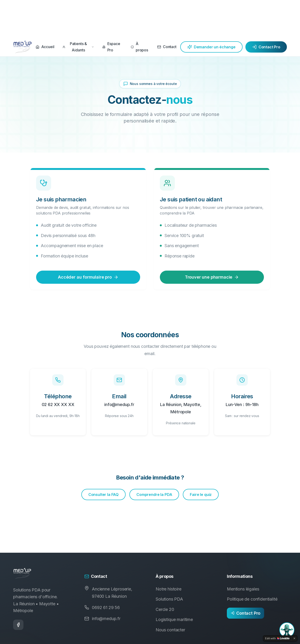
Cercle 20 (165, 609)
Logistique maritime (174, 619)
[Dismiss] (294, 638)
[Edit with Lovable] (277, 638)
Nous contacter (170, 630)
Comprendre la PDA (154, 494)
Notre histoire (169, 589)
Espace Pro (111, 47)
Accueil (45, 47)
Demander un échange (211, 47)
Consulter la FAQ (103, 494)
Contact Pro (266, 47)
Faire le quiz (201, 494)
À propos (139, 47)
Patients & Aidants (78, 47)
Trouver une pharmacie (212, 277)
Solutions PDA (169, 599)
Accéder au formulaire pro (88, 277)
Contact (167, 47)
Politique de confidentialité (252, 599)
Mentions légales (243, 589)
